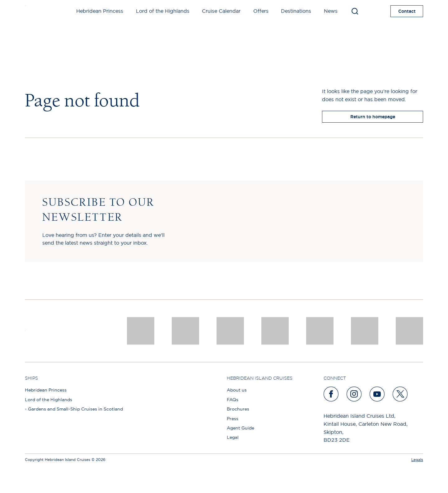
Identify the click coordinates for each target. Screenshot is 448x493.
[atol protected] (409, 331)
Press (233, 419)
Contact (407, 11)
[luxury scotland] (320, 331)
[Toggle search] (355, 11)
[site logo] (35, 11)
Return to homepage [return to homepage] (373, 117)
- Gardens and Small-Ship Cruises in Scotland (74, 409)
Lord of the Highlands (163, 11)
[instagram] (354, 394)
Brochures (238, 409)
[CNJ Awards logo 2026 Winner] (141, 331)
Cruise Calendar (221, 11)
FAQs (233, 400)
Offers (261, 11)
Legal (233, 437)
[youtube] (377, 394)
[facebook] (331, 394)
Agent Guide (240, 428)
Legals (417, 460)
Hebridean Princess (100, 11)
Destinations (296, 11)
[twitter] (400, 394)
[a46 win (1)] (230, 331)
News (331, 11)
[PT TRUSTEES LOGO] (365, 331)
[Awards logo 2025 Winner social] (185, 331)
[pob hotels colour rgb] (275, 331)
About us (237, 390)
